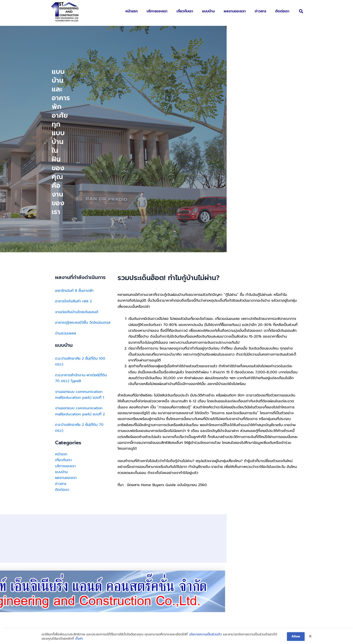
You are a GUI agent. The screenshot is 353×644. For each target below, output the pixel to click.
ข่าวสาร (260, 11)
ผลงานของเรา (235, 11)
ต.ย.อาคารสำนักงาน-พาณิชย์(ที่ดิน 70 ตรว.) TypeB (81, 247)
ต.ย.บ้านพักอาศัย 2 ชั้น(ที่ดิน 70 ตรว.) (79, 296)
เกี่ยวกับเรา (185, 11)
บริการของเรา (157, 11)
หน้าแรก (132, 11)
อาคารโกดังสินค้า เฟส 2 (73, 170)
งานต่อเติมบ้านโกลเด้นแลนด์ (77, 181)
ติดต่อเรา (282, 11)
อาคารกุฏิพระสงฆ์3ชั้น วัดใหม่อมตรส (83, 191)
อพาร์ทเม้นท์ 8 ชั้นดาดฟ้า (74, 159)
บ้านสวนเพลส (66, 202)
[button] (301, 11)
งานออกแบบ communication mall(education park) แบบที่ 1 (80, 263)
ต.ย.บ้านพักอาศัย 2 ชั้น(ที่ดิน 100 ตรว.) (80, 230)
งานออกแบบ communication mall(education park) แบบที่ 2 (80, 280)
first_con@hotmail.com (200, 591)
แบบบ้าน (208, 11)
